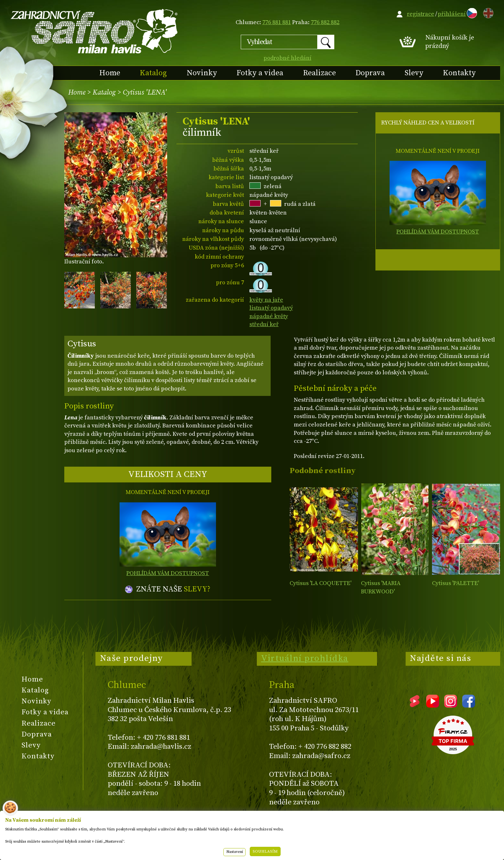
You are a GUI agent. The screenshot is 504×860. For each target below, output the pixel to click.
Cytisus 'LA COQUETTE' (320, 583)
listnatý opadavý (271, 308)
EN (487, 12)
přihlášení (452, 14)
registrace (421, 14)
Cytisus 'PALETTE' (455, 583)
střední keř (264, 324)
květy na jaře (266, 300)
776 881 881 (277, 22)
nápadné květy (269, 316)
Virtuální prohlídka (305, 658)
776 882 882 (325, 22)
